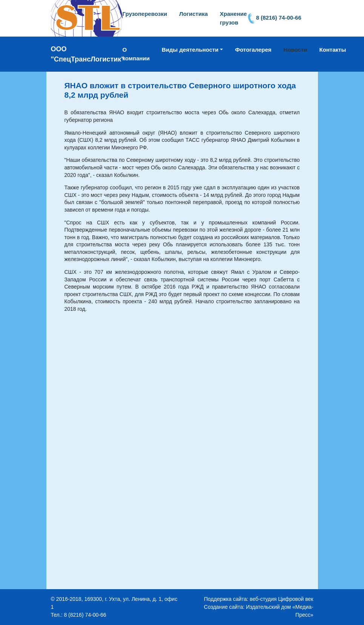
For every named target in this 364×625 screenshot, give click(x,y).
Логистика (194, 14)
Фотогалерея (253, 50)
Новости (296, 50)
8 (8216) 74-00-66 (279, 18)
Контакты (333, 50)
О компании (136, 54)
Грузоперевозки (145, 14)
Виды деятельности (190, 50)
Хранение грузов (233, 18)
